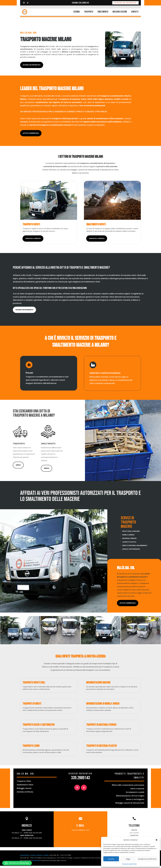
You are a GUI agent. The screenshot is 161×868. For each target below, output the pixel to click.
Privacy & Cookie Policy (129, 864)
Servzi (18, 467)
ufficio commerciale (31, 135)
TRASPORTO (89, 12)
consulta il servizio (33, 241)
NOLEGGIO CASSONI (120, 12)
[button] (157, 840)
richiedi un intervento (24, 312)
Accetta (111, 859)
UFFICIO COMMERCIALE (128, 605)
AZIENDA (77, 12)
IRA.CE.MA (56, 98)
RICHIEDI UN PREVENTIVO (126, 3)
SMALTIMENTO (103, 12)
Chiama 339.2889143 (80, 3)
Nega (128, 859)
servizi (47, 470)
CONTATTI (135, 12)
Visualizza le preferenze (147, 859)
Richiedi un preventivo (32, 67)
